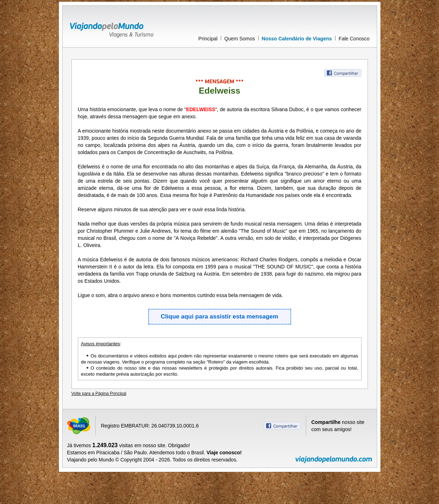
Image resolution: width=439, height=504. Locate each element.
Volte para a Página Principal (99, 394)
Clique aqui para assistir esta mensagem (220, 317)
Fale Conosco (354, 39)
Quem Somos (240, 39)
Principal (208, 39)
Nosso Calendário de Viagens (297, 39)
